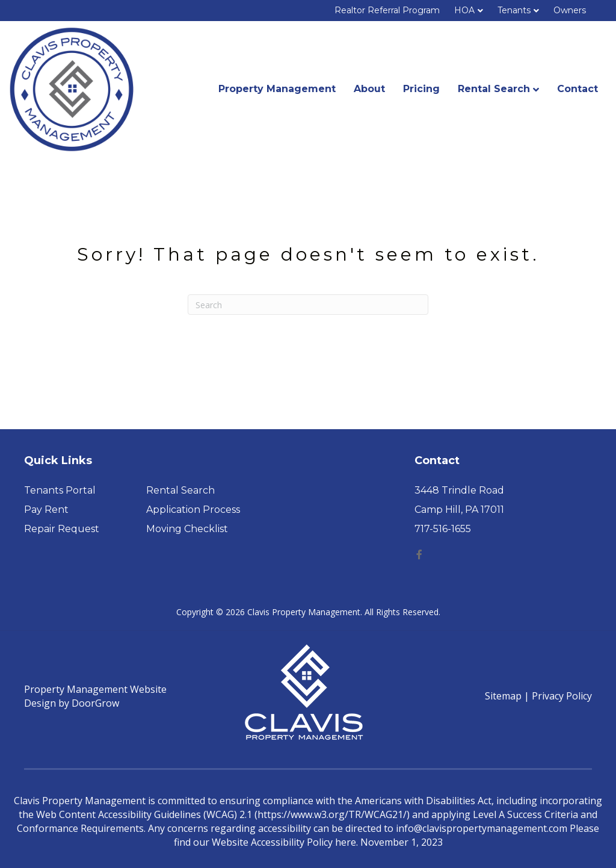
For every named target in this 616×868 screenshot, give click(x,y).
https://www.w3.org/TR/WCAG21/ (332, 814)
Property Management (277, 89)
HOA (464, 10)
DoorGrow (95, 703)
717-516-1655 (443, 529)
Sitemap (503, 696)
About (369, 89)
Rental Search (494, 89)
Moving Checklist (187, 529)
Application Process (193, 510)
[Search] (308, 305)
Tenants (514, 10)
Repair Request (62, 529)
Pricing (421, 89)
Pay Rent (46, 510)
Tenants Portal (60, 490)
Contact (577, 89)
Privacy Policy (562, 696)
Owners (570, 10)
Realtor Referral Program (387, 10)
